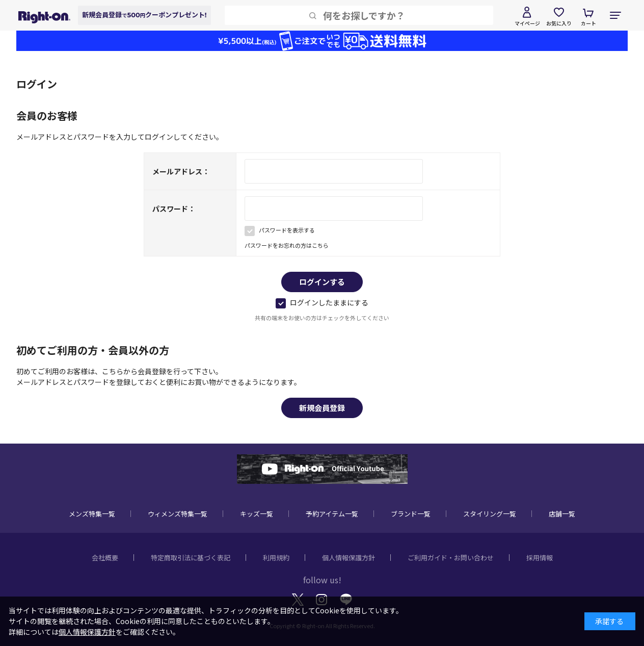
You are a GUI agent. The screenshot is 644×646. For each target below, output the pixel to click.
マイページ (527, 23)
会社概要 (105, 558)
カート (588, 23)
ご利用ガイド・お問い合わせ (451, 558)
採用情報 (540, 558)
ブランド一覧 (411, 514)
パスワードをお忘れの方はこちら (287, 245)
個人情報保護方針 (348, 558)
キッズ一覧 (257, 514)
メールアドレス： (181, 171)
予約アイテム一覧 (332, 514)
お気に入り (559, 23)
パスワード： (174, 209)
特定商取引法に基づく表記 (191, 558)
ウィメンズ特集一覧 (178, 514)
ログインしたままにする (322, 302)
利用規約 (276, 558)
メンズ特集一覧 (92, 514)
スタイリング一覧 (490, 514)
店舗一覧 (562, 514)
